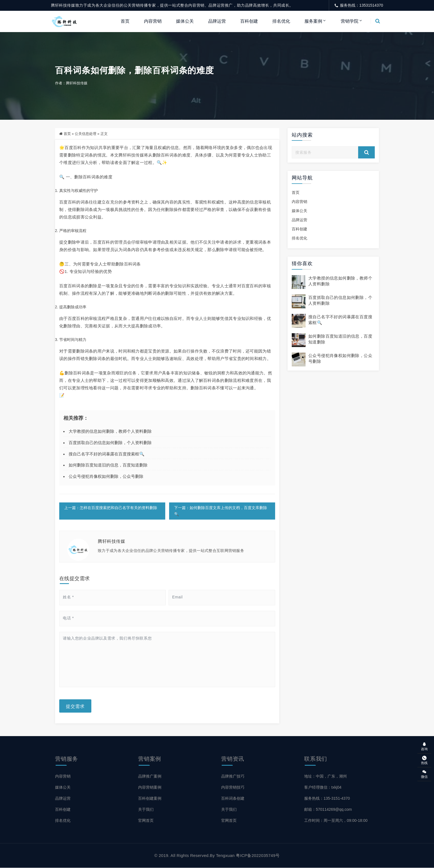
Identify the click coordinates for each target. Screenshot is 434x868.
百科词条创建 (233, 798)
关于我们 (146, 809)
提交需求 (75, 706)
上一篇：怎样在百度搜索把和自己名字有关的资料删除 (111, 508)
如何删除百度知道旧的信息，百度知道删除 (108, 465)
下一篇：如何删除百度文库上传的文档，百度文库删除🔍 (220, 511)
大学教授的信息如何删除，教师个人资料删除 (110, 431)
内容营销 (153, 21)
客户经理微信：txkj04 (323, 787)
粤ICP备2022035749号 (258, 856)
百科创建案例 (150, 798)
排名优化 (281, 21)
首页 (125, 21)
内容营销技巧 (233, 787)
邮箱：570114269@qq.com (328, 809)
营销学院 (350, 21)
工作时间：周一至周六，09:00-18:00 (336, 821)
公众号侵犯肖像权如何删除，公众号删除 (106, 476)
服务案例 (313, 21)
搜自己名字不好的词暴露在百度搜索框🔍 (107, 454)
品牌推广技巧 (233, 776)
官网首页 (146, 821)
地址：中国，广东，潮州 (325, 776)
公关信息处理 (86, 134)
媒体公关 (185, 21)
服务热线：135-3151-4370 (327, 798)
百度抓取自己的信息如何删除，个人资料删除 (110, 443)
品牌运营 (217, 21)
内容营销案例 (150, 787)
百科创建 (249, 21)
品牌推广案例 (150, 776)
